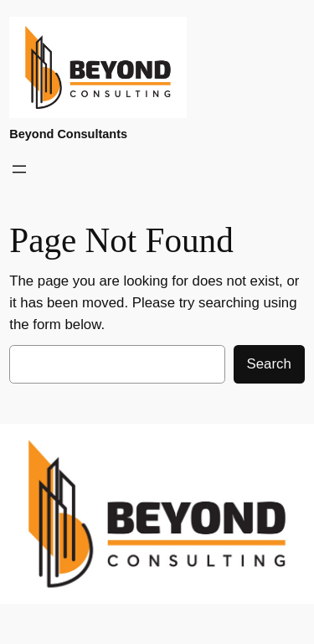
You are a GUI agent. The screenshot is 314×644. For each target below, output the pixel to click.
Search (269, 364)
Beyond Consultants (68, 134)
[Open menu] (19, 169)
